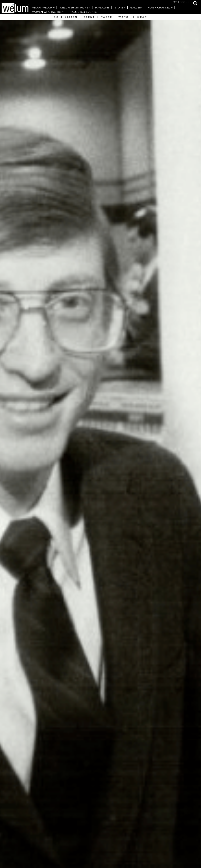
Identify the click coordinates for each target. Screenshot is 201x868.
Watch (125, 17)
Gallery (137, 8)
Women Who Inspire (47, 12)
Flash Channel (159, 8)
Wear (142, 17)
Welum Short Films (74, 8)
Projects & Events (83, 12)
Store (119, 8)
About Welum (42, 8)
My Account (182, 2)
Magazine (102, 8)
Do (56, 17)
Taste (107, 17)
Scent (89, 17)
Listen (71, 17)
